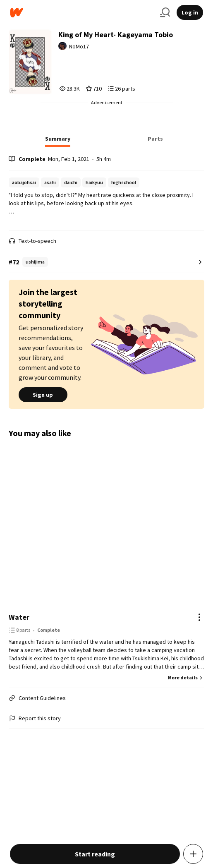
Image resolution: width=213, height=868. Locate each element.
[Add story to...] (193, 854)
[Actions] (199, 617)
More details (186, 677)
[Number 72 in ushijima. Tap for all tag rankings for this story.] (106, 262)
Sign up (43, 395)
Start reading (95, 854)
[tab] (58, 141)
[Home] (82, 13)
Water (19, 617)
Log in (190, 12)
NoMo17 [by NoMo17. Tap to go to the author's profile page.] (79, 46)
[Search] (165, 12)
